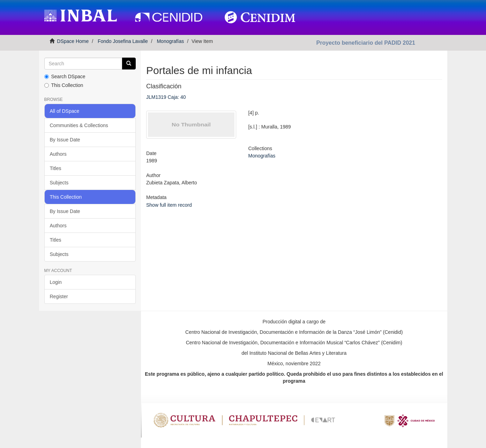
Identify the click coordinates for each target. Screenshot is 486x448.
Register (59, 296)
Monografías (170, 41)
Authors (58, 154)
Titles (56, 168)
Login (56, 282)
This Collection (64, 85)
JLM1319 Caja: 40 (166, 97)
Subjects (59, 183)
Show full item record (169, 205)
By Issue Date (65, 140)
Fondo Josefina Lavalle (123, 41)
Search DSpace (65, 76)
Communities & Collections (79, 125)
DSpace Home (73, 41)
